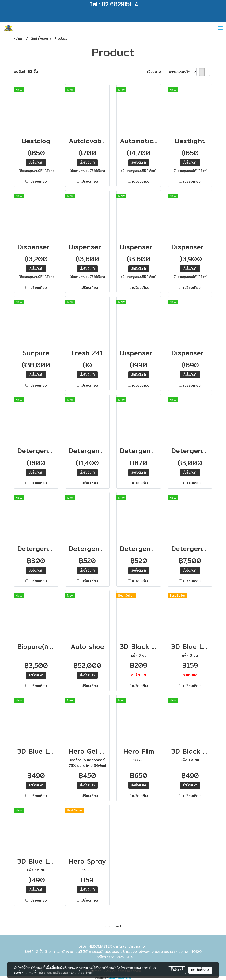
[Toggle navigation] (220, 28)
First (108, 926)
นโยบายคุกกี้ (85, 972)
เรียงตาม (156, 72)
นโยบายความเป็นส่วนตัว (54, 972)
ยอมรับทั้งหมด (200, 970)
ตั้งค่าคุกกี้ (177, 970)
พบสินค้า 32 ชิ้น (26, 72)
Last (118, 926)
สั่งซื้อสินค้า (36, 163)
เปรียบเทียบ (38, 182)
